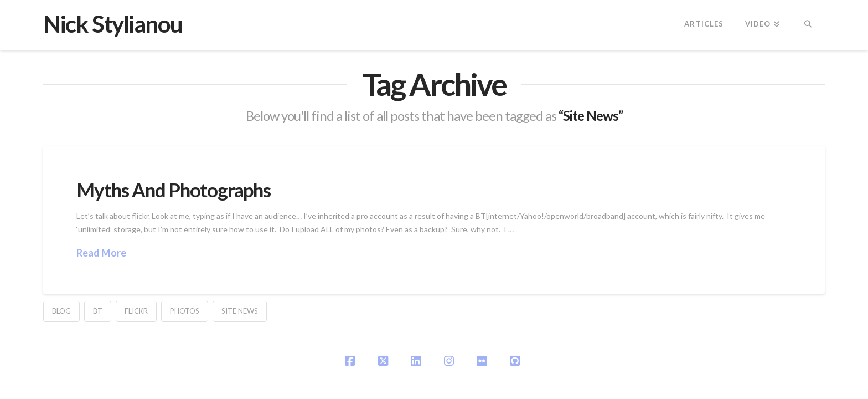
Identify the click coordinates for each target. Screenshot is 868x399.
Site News (240, 311)
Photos (185, 311)
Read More (101, 253)
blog (61, 311)
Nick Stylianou (113, 24)
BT (98, 311)
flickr (136, 311)
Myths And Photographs (173, 190)
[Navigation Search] (807, 25)
